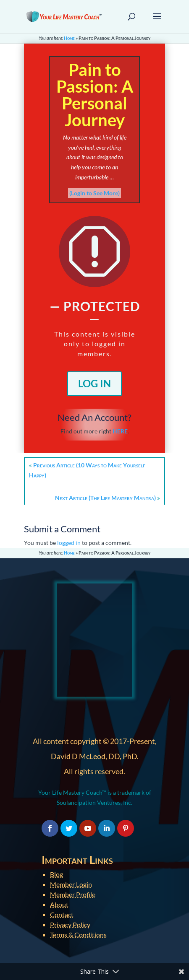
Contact (62, 914)
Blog (56, 874)
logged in (69, 543)
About (59, 904)
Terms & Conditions (78, 935)
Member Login (71, 884)
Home (69, 38)
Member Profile (73, 894)
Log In (94, 383)
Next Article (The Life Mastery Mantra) (105, 498)
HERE (120, 431)
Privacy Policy (70, 924)
